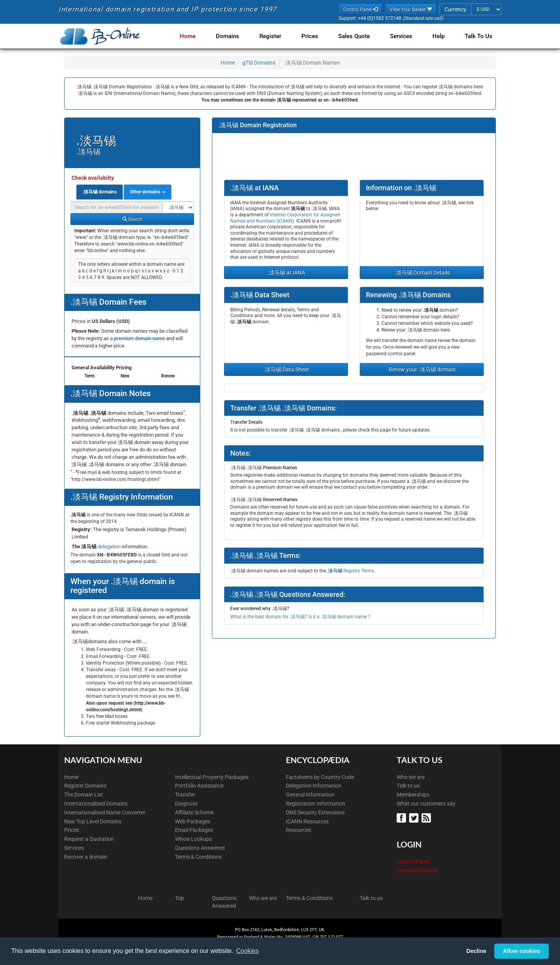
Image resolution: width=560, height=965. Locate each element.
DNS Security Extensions (315, 812)
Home (199, 36)
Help (440, 36)
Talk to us (408, 786)
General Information (310, 795)
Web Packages (193, 821)
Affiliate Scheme (194, 812)
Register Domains (85, 786)
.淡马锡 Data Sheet (286, 369)
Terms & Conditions (198, 857)
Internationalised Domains (96, 804)
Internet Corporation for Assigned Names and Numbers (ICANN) (285, 218)
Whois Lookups (193, 839)
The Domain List (84, 795)
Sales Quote (359, 36)
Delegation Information (314, 786)
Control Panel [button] (360, 9)
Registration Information (316, 804)
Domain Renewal (417, 870)
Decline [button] (476, 951)
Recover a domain (86, 857)
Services (404, 36)
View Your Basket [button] (411, 9)
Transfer (185, 795)
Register (278, 36)
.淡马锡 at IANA (286, 272)
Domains (237, 36)
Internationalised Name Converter (105, 812)
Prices (316, 36)
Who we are (411, 777)
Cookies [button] (247, 951)
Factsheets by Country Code (320, 777)
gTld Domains (259, 63)
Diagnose (186, 804)
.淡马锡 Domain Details (422, 272)
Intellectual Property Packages (212, 777)
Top (179, 898)
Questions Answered (200, 848)
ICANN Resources (307, 821)
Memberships (413, 795)
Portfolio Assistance (199, 786)
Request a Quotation (89, 839)
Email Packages (194, 830)
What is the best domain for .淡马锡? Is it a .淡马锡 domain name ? (300, 617)
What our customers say (426, 804)
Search (132, 219)
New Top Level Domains (93, 821)
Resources (298, 830)
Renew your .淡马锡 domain (422, 369)
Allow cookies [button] (521, 951)
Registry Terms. (351, 571)
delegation (110, 547)
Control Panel (413, 861)
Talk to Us (479, 36)
